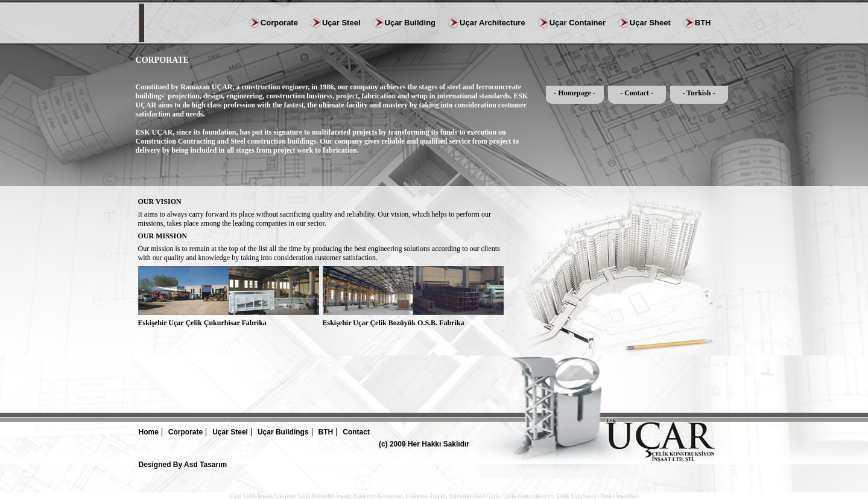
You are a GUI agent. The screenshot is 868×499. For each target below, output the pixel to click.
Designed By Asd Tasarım (183, 465)
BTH (703, 23)
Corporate (279, 23)
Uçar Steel (341, 23)
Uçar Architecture (493, 23)
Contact (356, 432)
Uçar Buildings (283, 432)
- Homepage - (575, 93)
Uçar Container (578, 23)
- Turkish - (699, 93)
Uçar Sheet (650, 23)
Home (149, 432)
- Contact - (637, 93)
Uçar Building (410, 23)
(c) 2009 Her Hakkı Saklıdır (424, 444)
